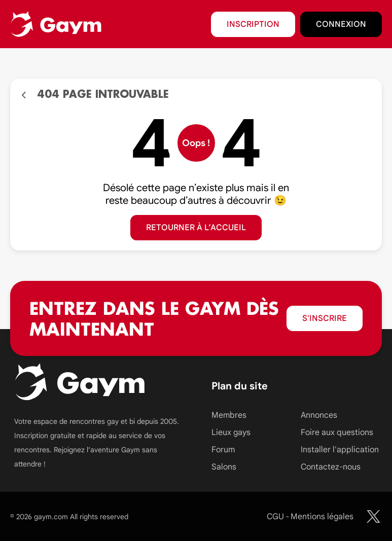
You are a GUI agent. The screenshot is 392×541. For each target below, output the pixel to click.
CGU (275, 517)
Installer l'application (340, 450)
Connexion (341, 24)
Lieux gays (231, 432)
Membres (229, 415)
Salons (224, 467)
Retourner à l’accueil (196, 228)
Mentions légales (322, 517)
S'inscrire (325, 318)
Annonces (319, 415)
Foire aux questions (337, 432)
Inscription (253, 24)
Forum (223, 450)
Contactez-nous (331, 467)
